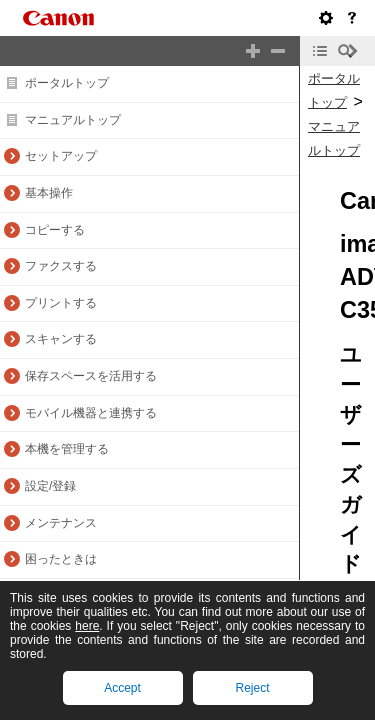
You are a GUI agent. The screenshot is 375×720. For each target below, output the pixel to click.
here (87, 626)
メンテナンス (61, 523)
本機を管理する (67, 449)
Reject (252, 688)
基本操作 (49, 193)
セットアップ (61, 156)
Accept (122, 688)
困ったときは (61, 559)
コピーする (55, 230)
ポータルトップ (67, 83)
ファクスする (61, 266)
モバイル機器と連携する (91, 413)
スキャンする (61, 339)
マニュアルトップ (73, 120)
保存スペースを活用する (91, 376)
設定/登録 (50, 486)
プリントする (61, 303)
